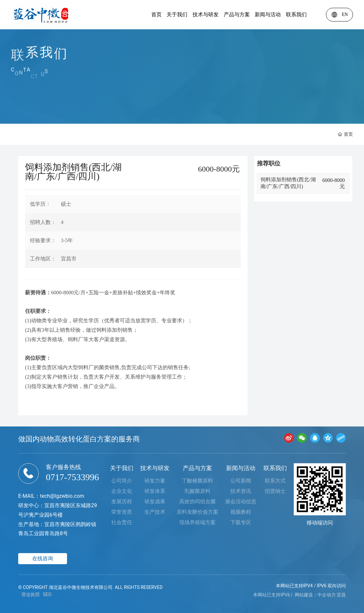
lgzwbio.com (69, 496)
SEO (47, 594)
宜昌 (341, 595)
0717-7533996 (72, 477)
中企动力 (327, 595)
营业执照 (31, 594)
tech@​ (47, 496)
